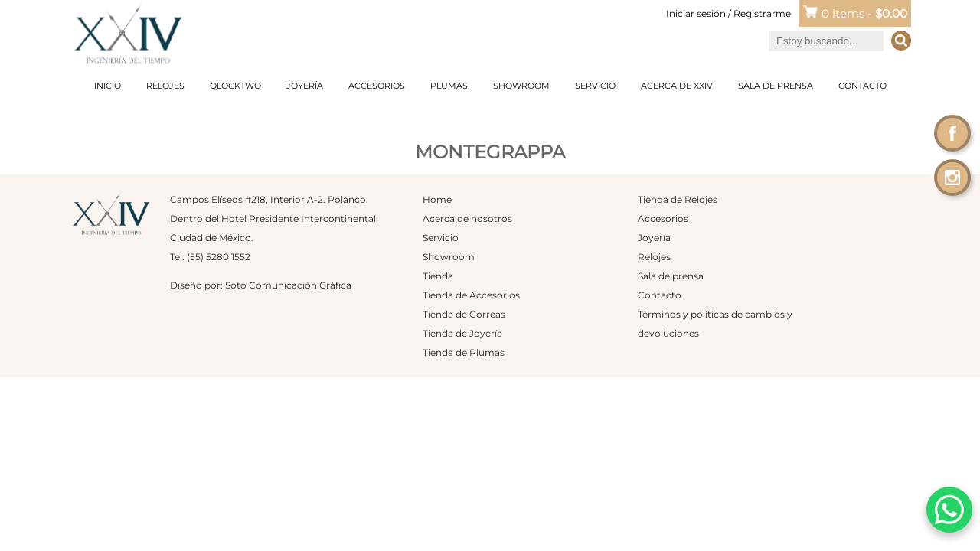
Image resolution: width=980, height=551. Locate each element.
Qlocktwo (235, 86)
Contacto (862, 86)
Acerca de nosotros (467, 218)
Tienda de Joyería (462, 333)
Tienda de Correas (464, 314)
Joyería (305, 86)
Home (437, 199)
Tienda (438, 276)
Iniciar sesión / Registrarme (728, 13)
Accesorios (377, 86)
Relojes (165, 86)
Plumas (449, 86)
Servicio (595, 86)
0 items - (864, 13)
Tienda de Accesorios (471, 295)
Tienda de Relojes (678, 199)
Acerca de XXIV (677, 86)
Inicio (108, 86)
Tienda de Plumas (464, 352)
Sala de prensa (776, 86)
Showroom (521, 86)
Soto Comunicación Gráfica (288, 285)
